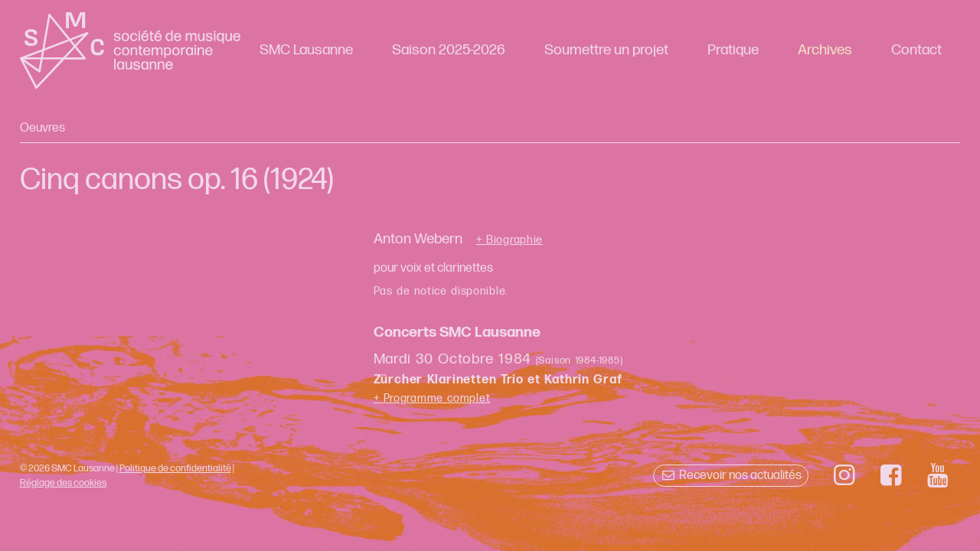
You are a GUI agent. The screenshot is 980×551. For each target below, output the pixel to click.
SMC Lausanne (306, 50)
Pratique (733, 50)
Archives (825, 50)
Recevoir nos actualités (731, 476)
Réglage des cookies (63, 483)
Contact (916, 50)
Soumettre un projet (606, 50)
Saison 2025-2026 (449, 50)
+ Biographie (510, 240)
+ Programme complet (432, 398)
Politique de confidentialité (175, 468)
